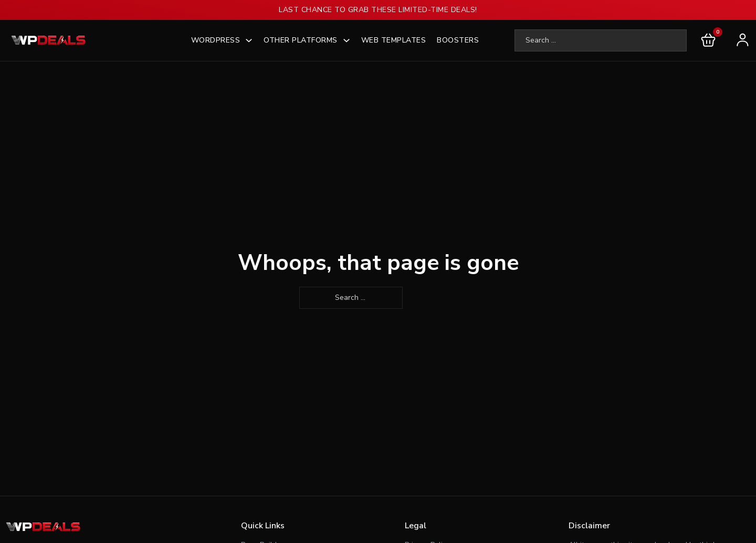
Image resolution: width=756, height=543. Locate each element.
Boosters (458, 40)
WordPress (216, 40)
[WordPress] (249, 40)
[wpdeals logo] (50, 40)
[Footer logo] (45, 527)
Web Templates (394, 40)
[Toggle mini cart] (708, 40)
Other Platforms (301, 40)
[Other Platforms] (346, 40)
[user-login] (740, 40)
